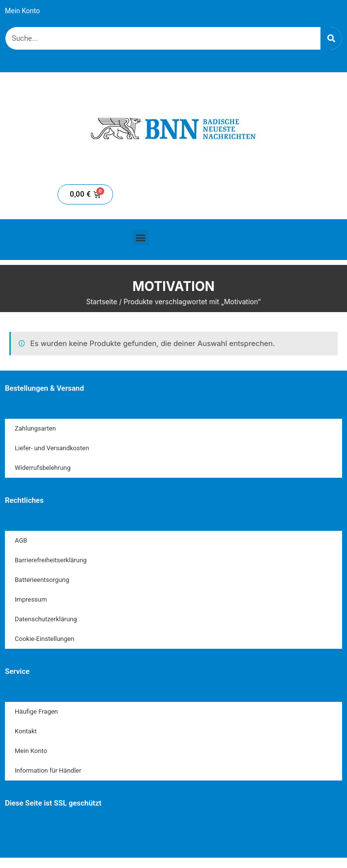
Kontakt (26, 731)
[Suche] (331, 38)
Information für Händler (48, 770)
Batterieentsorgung (42, 580)
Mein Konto (22, 11)
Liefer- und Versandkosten (52, 448)
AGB (21, 540)
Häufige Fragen (36, 711)
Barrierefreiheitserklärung (51, 560)
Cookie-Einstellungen (44, 639)
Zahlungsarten (35, 428)
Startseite (101, 302)
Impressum (31, 599)
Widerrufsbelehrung (43, 468)
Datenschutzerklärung (46, 619)
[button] (141, 237)
